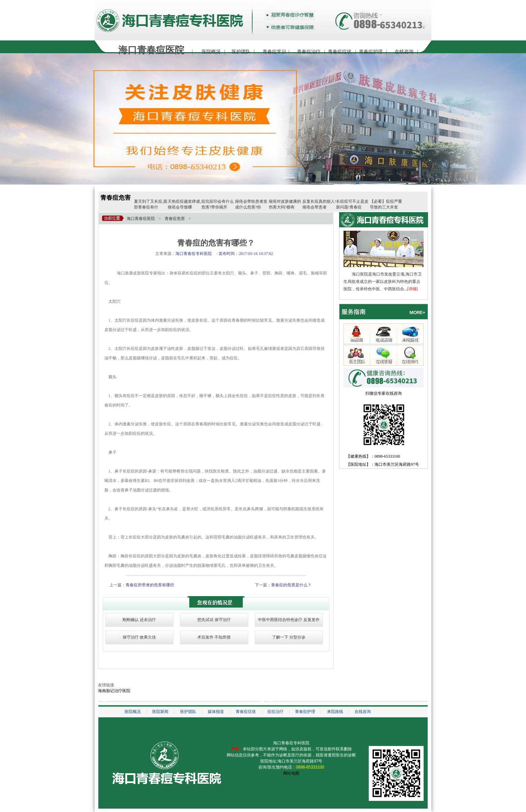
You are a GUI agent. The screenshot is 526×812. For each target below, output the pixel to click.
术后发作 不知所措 (214, 637)
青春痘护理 (371, 52)
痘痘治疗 (275, 712)
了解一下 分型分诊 (289, 637)
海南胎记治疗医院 (114, 691)
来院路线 (335, 712)
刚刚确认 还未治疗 (139, 620)
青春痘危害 (116, 198)
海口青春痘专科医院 (291, 743)
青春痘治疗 (309, 52)
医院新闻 (160, 712)
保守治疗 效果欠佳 (139, 637)
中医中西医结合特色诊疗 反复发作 (289, 620)
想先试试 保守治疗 (214, 620)
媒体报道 (216, 712)
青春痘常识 (274, 52)
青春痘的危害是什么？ (291, 585)
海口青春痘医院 (141, 219)
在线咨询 (404, 52)
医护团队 (241, 52)
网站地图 (291, 773)
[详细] (413, 289)
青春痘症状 (340, 52)
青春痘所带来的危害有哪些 (150, 585)
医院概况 (211, 52)
